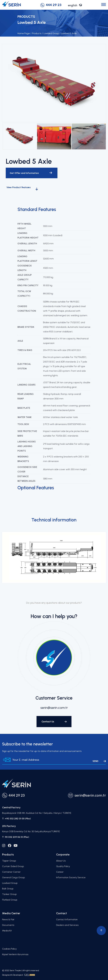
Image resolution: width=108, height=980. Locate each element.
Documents (8, 925)
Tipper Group (9, 861)
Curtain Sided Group (13, 866)
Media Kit (7, 931)
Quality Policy (63, 866)
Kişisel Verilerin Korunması (15, 954)
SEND (99, 761)
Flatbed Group (10, 900)
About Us (61, 861)
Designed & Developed (19, 975)
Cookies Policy (9, 949)
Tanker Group (9, 894)
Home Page (24, 33)
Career (60, 872)
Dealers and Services (67, 925)
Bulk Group (8, 889)
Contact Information (67, 919)
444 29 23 (51, 5)
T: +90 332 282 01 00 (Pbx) (16, 819)
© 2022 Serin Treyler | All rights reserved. (21, 970)
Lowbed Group (50, 33)
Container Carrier (11, 872)
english (75, 5)
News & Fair (8, 919)
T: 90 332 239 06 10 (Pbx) (16, 837)
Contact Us (54, 722)
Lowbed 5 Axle (68, 33)
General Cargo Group (13, 877)
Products (36, 33)
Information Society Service (71, 877)
